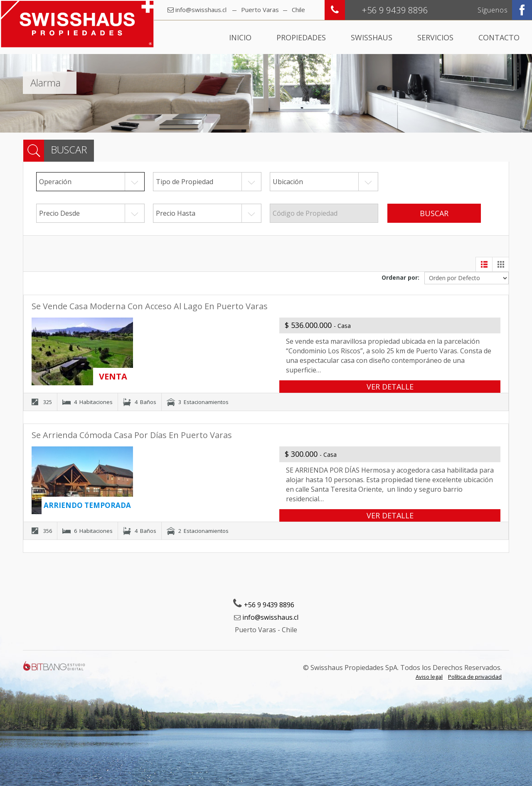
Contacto (499, 37)
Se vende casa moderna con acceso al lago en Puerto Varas (150, 306)
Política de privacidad (475, 677)
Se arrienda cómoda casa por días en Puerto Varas (132, 435)
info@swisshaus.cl (201, 10)
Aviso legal (429, 677)
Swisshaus (372, 37)
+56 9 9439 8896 (269, 605)
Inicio (240, 37)
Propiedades (301, 37)
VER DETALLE (390, 387)
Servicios (435, 37)
